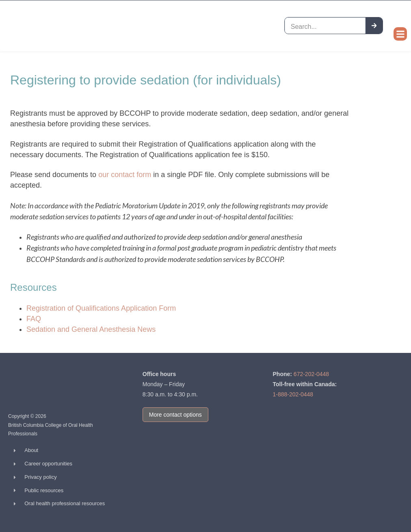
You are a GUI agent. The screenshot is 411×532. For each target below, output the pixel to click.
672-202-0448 (311, 374)
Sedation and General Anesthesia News (91, 329)
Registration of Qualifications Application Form (101, 308)
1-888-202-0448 (293, 394)
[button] (400, 34)
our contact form (125, 175)
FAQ (34, 319)
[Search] (374, 25)
